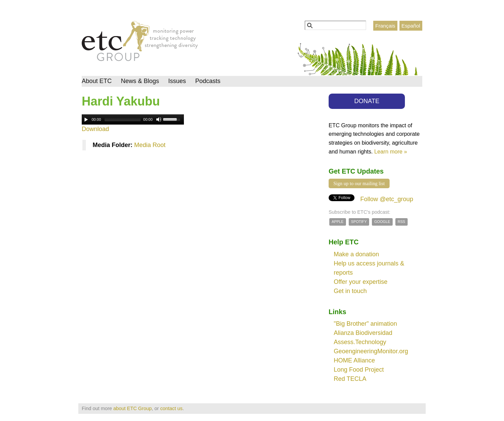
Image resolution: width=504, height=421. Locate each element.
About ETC (97, 81)
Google (382, 222)
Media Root (150, 145)
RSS (401, 222)
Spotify (359, 222)
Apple (338, 222)
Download (95, 129)
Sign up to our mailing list (359, 183)
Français (385, 26)
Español (411, 26)
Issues (177, 81)
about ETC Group (133, 408)
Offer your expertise (361, 282)
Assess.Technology (360, 342)
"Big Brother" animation (365, 324)
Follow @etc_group (387, 199)
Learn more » (391, 151)
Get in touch (350, 291)
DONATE (367, 101)
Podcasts (208, 81)
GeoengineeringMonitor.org (371, 351)
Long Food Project (359, 370)
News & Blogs (140, 81)
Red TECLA (350, 379)
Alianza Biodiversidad (363, 333)
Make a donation (356, 254)
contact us (171, 408)
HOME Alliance (354, 360)
